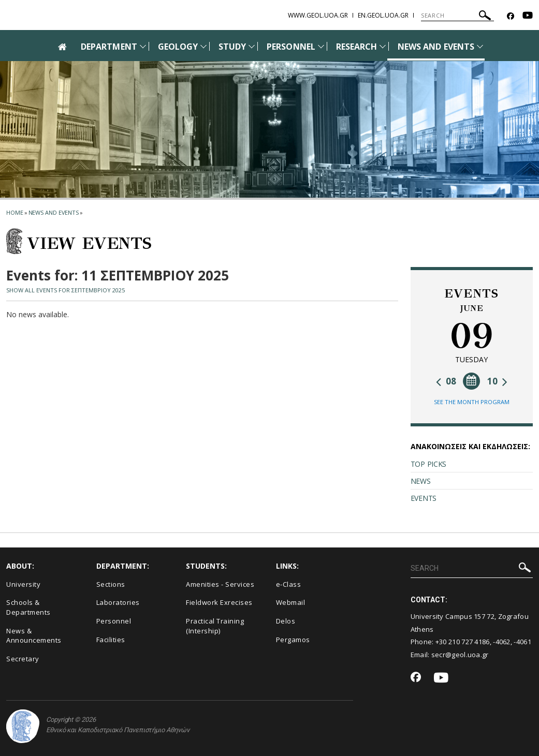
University (23, 584)
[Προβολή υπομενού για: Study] (252, 46)
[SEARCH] (457, 16)
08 (446, 381)
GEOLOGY (178, 47)
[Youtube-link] (528, 16)
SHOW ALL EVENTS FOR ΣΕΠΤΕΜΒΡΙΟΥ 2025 (65, 290)
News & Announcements (34, 636)
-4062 (502, 642)
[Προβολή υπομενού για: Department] (143, 46)
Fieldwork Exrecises (219, 602)
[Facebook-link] (511, 16)
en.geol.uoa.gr (383, 15)
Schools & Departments (28, 607)
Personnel (114, 621)
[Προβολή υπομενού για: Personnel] (321, 46)
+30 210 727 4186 (463, 642)
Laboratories (118, 602)
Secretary (23, 659)
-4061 (522, 642)
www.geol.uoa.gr (318, 15)
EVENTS (424, 498)
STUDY (232, 47)
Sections (111, 584)
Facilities (111, 640)
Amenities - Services (220, 584)
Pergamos (293, 640)
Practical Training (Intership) (215, 626)
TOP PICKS (428, 464)
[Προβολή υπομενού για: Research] (383, 46)
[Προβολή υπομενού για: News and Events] (480, 46)
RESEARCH (356, 47)
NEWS (421, 481)
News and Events (54, 212)
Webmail (291, 602)
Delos (286, 621)
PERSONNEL (291, 47)
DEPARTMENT (109, 47)
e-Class (289, 584)
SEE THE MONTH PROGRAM (472, 402)
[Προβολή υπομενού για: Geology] (203, 46)
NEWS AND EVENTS (436, 47)
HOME (15, 212)
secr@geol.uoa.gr (460, 655)
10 (497, 381)
